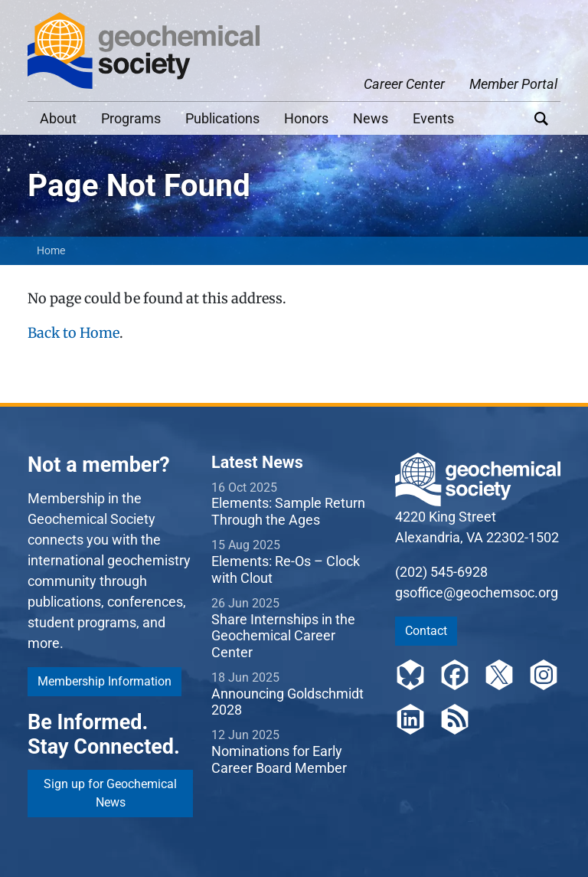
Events (433, 118)
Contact (426, 631)
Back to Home (73, 333)
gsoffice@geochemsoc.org (477, 592)
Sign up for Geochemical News (110, 793)
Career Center (404, 84)
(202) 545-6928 (441, 572)
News (371, 118)
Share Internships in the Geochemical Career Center (283, 636)
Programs (131, 118)
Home (51, 250)
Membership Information (105, 681)
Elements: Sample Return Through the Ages (288, 511)
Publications (222, 118)
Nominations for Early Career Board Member (279, 759)
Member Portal (513, 84)
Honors (306, 118)
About (58, 118)
